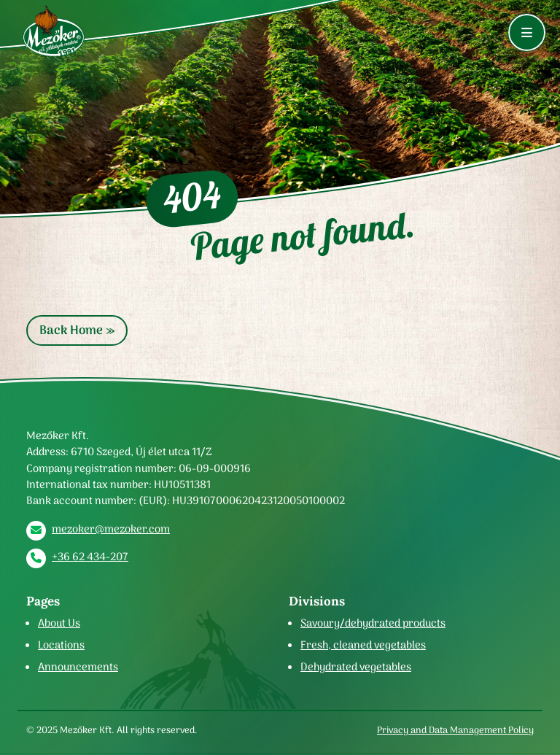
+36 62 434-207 (90, 557)
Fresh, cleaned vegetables (363, 645)
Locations (61, 645)
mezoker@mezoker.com (111, 529)
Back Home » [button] (77, 330)
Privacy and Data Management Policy (455, 730)
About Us (59, 623)
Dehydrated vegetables (356, 667)
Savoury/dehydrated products (373, 623)
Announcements (78, 667)
